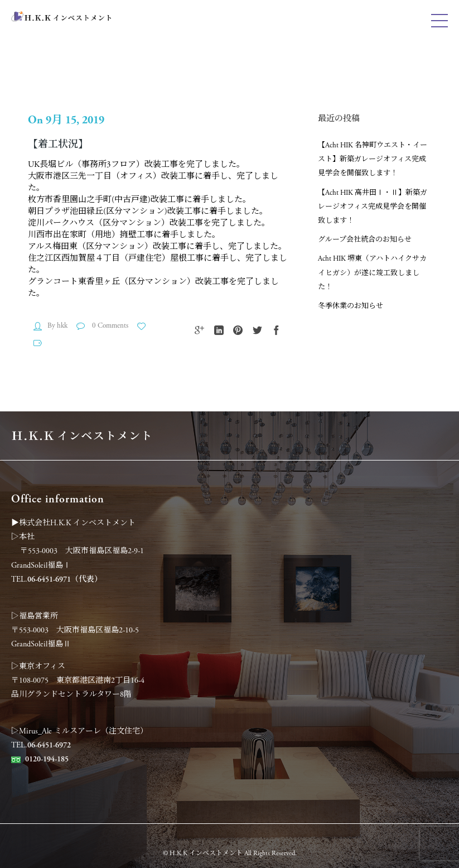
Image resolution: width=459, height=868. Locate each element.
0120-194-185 (47, 759)
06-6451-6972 (49, 745)
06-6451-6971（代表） (65, 579)
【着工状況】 (58, 144)
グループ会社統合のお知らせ (365, 240)
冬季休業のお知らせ (351, 306)
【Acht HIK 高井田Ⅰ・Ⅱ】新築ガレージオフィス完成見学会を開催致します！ (373, 207)
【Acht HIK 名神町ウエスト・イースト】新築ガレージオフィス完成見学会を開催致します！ (373, 159)
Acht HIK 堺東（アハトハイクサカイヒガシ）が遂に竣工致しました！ (372, 273)
